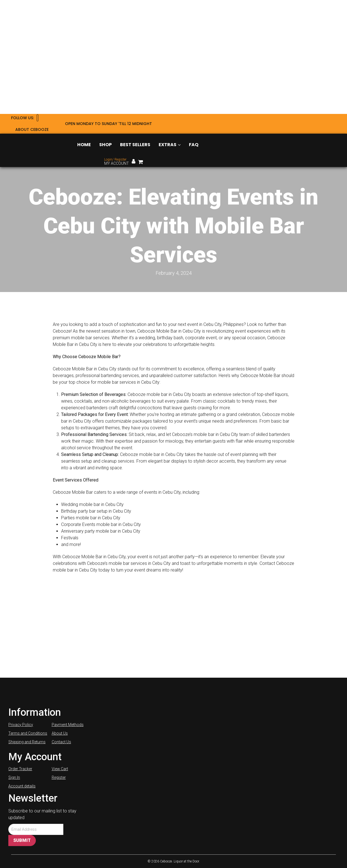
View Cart (60, 769)
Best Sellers (135, 145)
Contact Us (61, 742)
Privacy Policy (21, 725)
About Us (60, 733)
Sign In (14, 777)
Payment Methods (68, 725)
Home (84, 145)
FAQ (194, 145)
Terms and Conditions (28, 733)
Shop (105, 145)
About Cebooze (32, 129)
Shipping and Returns (27, 742)
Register (59, 777)
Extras (170, 145)
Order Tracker (20, 769)
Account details (22, 786)
